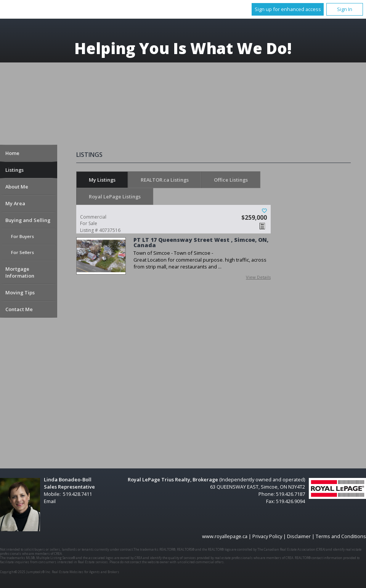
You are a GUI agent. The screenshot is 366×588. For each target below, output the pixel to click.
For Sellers (22, 252)
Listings (14, 170)
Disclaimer (299, 536)
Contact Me (19, 309)
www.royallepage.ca (225, 536)
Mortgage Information (20, 272)
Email (50, 501)
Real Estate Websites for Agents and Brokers (86, 572)
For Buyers (22, 236)
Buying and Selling (28, 220)
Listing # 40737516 (112, 224)
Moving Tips (20, 292)
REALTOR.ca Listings (165, 180)
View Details (258, 277)
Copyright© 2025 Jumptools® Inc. (26, 572)
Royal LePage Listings (115, 197)
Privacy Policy (267, 536)
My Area (15, 203)
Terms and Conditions (341, 536)
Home (12, 153)
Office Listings (231, 180)
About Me (17, 187)
